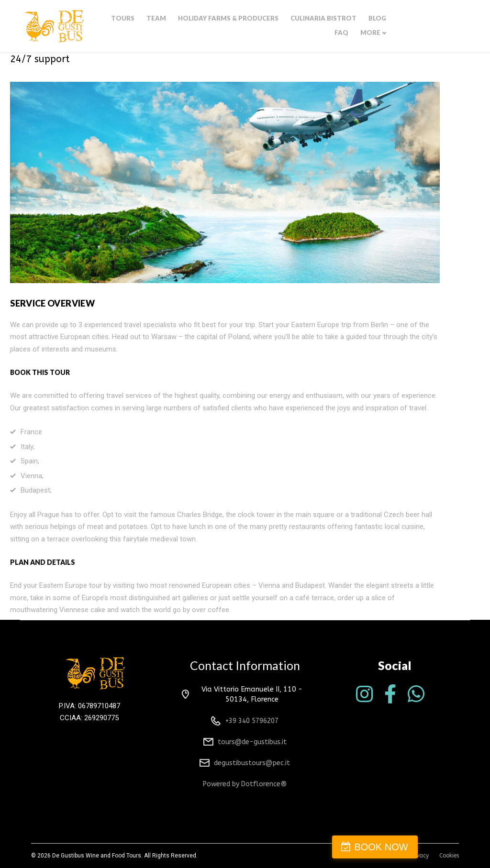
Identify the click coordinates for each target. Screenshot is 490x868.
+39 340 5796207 (252, 721)
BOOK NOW (444, 847)
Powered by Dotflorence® (245, 784)
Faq (415, 27)
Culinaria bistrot (337, 27)
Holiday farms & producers (249, 27)
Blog (388, 27)
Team (183, 27)
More (442, 27)
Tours (151, 27)
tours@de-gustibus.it (252, 742)
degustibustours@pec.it (252, 763)
